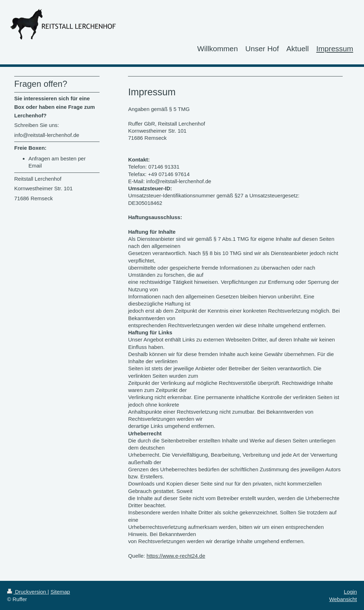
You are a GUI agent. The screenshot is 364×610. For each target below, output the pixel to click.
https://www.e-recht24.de (176, 556)
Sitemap (60, 592)
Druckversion (27, 592)
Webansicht (343, 599)
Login (350, 592)
